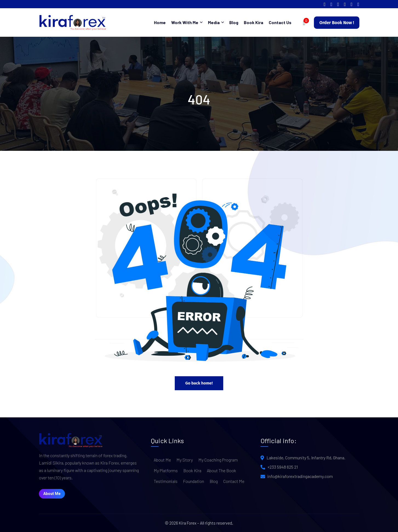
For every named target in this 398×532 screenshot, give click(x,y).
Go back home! (199, 383)
